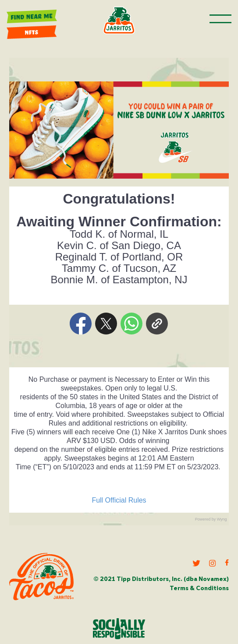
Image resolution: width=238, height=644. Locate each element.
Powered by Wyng (211, 519)
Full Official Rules (119, 500)
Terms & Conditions (199, 588)
